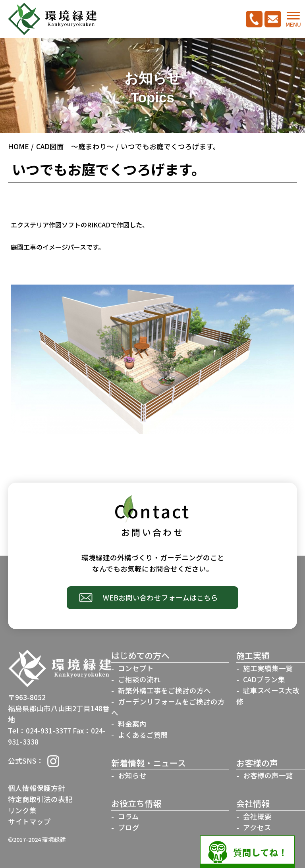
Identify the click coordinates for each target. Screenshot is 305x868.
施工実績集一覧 (268, 668)
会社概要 (257, 816)
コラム (128, 816)
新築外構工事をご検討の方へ (164, 690)
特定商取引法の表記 (40, 799)
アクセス (257, 827)
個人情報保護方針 (37, 788)
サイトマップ (29, 821)
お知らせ (132, 775)
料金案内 (132, 724)
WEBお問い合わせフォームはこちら (160, 598)
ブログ (129, 827)
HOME (18, 146)
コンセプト (136, 668)
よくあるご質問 (143, 735)
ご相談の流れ (139, 679)
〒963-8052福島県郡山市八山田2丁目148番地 (59, 708)
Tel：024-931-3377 (40, 730)
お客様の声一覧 (268, 775)
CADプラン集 (264, 679)
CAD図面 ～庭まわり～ (75, 146)
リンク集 (22, 810)
